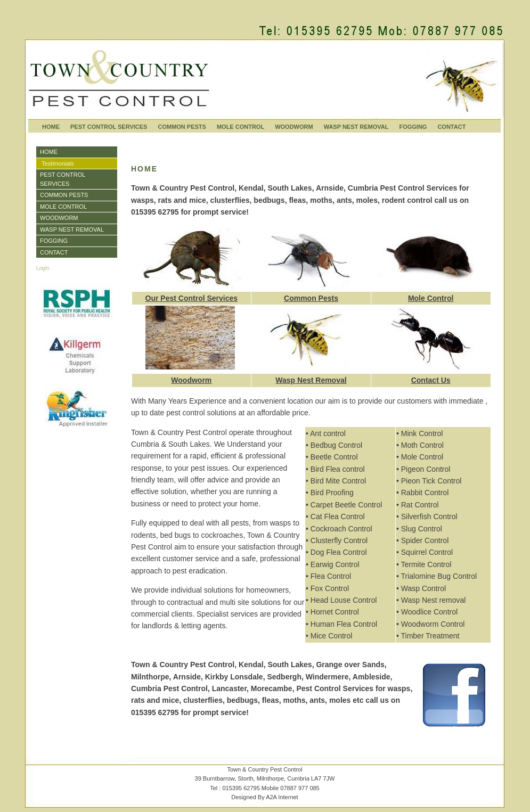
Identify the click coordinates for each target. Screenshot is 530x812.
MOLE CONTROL (240, 127)
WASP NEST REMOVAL (356, 127)
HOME (49, 152)
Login (43, 268)
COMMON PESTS (182, 127)
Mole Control (431, 298)
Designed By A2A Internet (264, 797)
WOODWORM (294, 127)
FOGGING (413, 127)
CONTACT (451, 127)
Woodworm (191, 380)
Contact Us (431, 380)
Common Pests (311, 298)
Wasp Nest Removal (311, 380)
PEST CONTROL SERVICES (109, 127)
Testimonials (58, 163)
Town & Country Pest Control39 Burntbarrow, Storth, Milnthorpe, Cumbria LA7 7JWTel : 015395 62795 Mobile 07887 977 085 (265, 784)
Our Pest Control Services (192, 298)
